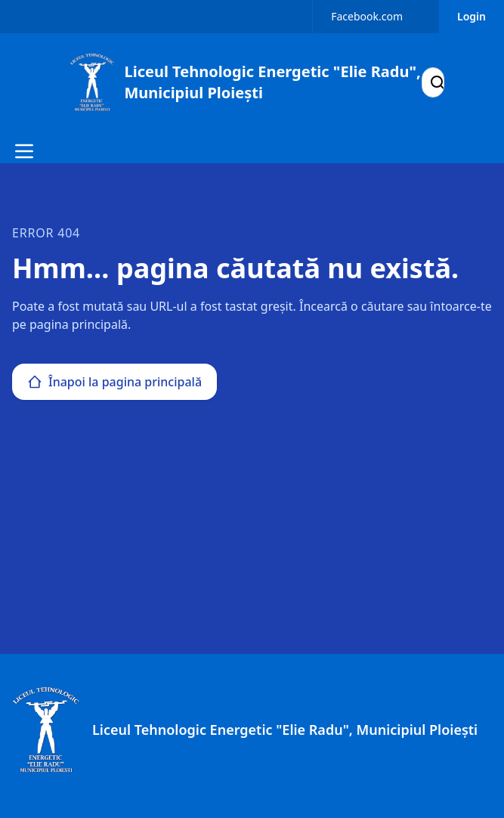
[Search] (438, 82)
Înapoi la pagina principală (114, 382)
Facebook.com (367, 16)
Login (472, 16)
